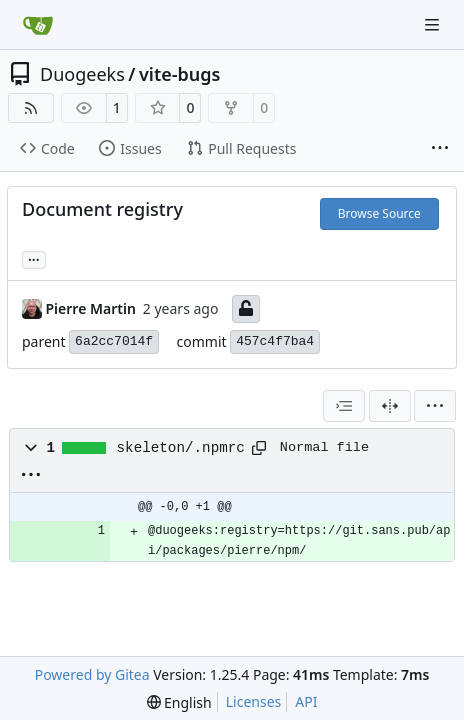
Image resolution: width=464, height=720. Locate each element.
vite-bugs (179, 74)
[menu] (435, 406)
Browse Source (379, 213)
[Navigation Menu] (434, 24)
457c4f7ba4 (275, 341)
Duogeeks (82, 74)
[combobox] (344, 406)
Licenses (254, 701)
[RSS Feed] (31, 108)
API (306, 701)
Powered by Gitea (92, 674)
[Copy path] (259, 448)
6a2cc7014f (114, 341)
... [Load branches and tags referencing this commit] (34, 258)
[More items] (440, 149)
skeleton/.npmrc (181, 448)
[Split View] (390, 406)
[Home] (38, 25)
